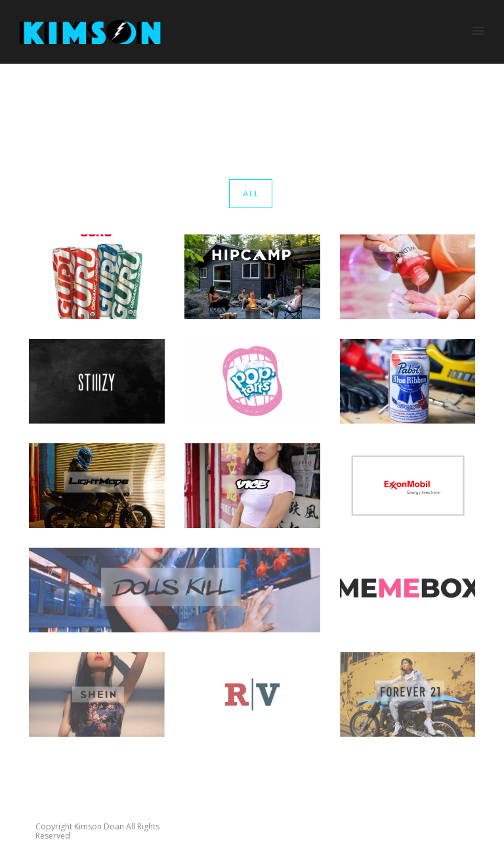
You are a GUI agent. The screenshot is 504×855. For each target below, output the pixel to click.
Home (389, 95)
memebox (476, 95)
